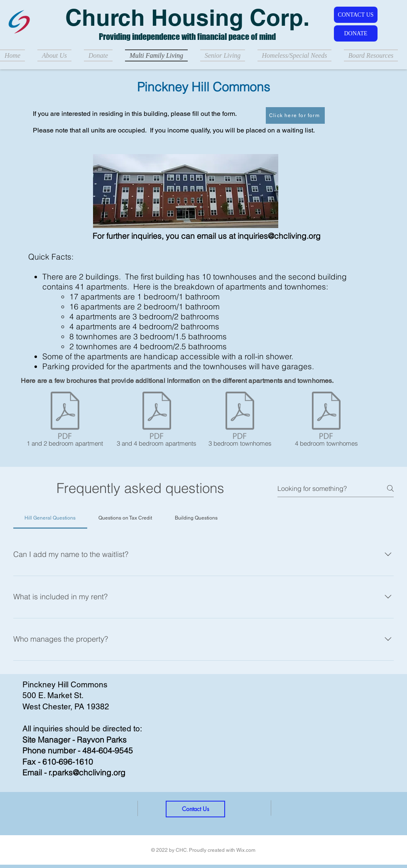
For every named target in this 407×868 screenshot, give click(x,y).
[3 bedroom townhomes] (240, 421)
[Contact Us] (195, 809)
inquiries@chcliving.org (279, 236)
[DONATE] (356, 33)
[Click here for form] (295, 115)
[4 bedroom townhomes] (326, 421)
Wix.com (246, 850)
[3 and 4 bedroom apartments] (157, 421)
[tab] (50, 518)
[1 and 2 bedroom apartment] (65, 421)
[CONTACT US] (356, 15)
